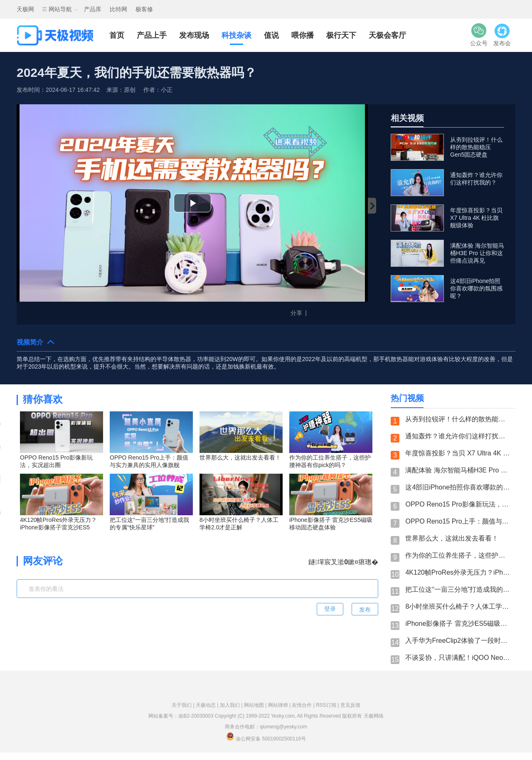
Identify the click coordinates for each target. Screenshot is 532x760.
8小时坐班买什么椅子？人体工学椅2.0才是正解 (458, 606)
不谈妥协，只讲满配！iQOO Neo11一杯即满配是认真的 (458, 658)
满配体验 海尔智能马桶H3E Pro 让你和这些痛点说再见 (458, 470)
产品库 (93, 9)
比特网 (118, 9)
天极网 (25, 9)
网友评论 (43, 561)
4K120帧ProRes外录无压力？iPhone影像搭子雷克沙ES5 (458, 572)
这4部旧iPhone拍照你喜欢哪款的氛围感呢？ (458, 487)
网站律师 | (280, 705)
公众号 (479, 35)
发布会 (502, 35)
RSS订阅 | (328, 705)
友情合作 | (304, 705)
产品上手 (152, 35)
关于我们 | (184, 705)
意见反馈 (350, 705)
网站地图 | (256, 705)
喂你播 (303, 35)
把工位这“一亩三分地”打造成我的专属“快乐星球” (458, 589)
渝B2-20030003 (196, 716)
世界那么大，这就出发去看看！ (452, 538)
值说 (271, 35)
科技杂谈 (236, 35)
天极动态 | (208, 705)
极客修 (144, 9)
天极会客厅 (387, 35)
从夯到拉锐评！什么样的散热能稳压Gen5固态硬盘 (458, 419)
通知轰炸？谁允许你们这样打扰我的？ (458, 436)
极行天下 (341, 35)
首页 (117, 35)
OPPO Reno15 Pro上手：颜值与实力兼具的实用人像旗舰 (458, 521)
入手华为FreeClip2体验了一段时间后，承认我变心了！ (458, 641)
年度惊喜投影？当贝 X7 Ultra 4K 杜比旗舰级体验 (458, 453)
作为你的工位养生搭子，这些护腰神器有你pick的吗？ (458, 555)
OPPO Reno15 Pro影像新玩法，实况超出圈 (458, 504)
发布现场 (194, 35)
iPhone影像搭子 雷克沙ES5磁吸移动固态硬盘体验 (458, 623)
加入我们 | (232, 705)
